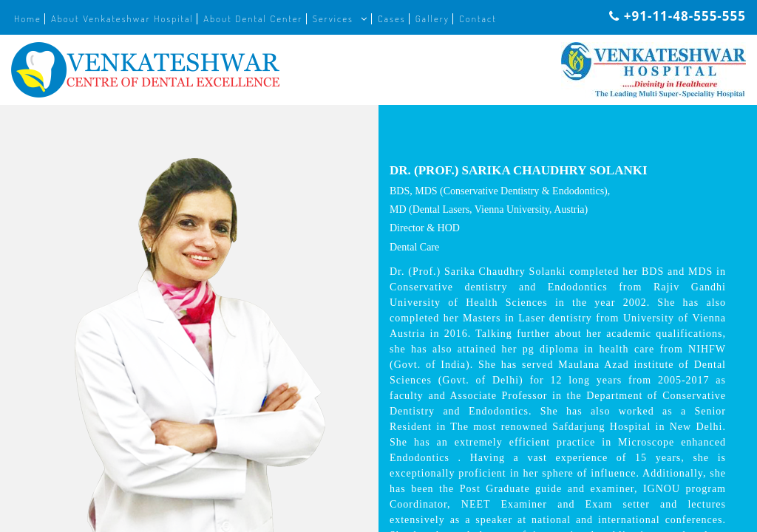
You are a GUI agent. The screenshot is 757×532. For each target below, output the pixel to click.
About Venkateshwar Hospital (122, 19)
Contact (478, 19)
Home (28, 19)
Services (333, 19)
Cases (392, 19)
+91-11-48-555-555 (678, 16)
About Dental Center (253, 19)
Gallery (432, 19)
